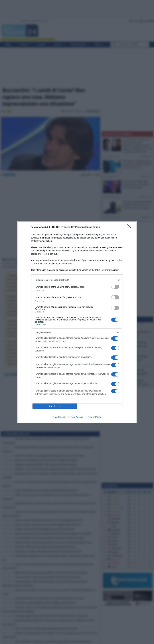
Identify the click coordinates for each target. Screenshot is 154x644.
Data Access (77, 417)
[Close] (130, 227)
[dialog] (77, 322)
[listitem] (77, 280)
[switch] (115, 287)
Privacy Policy (94, 417)
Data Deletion (60, 417)
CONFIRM (55, 406)
